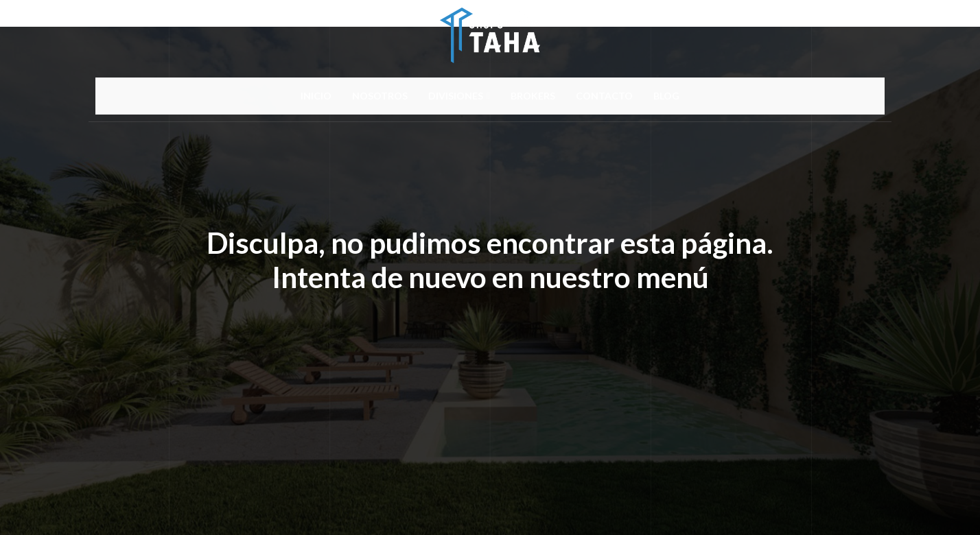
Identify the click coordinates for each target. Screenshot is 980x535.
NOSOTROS (380, 96)
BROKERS (533, 96)
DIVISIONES (459, 96)
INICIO (316, 96)
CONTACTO (604, 96)
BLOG (666, 96)
